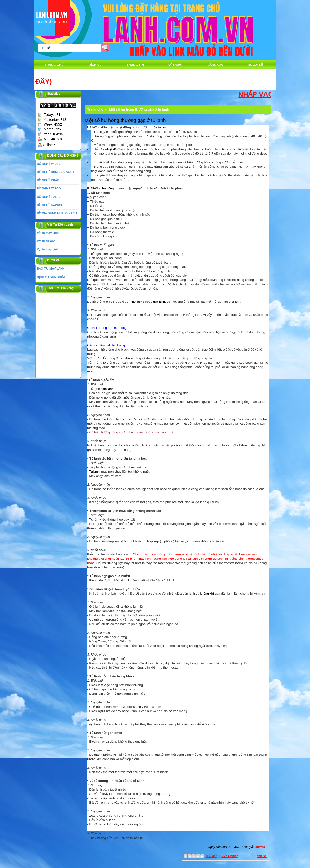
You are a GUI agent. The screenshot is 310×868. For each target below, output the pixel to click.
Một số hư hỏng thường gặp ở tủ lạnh (139, 109)
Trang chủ (54, 65)
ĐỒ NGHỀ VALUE (49, 164)
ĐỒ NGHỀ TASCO (49, 189)
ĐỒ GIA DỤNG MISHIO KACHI (57, 213)
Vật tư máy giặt (47, 249)
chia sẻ (262, 856)
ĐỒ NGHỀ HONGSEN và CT (56, 172)
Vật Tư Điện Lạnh (60, 224)
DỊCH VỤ (95, 65)
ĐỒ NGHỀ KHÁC (48, 180)
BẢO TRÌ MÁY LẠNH (51, 269)
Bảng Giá (215, 65)
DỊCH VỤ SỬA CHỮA (51, 277)
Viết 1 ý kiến (230, 856)
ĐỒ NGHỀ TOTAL (49, 197)
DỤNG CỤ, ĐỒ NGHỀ (63, 155)
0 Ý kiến (212, 856)
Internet (260, 847)
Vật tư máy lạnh (48, 233)
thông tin (135, 65)
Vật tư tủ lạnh (46, 241)
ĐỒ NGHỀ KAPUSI (49, 205)
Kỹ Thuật (175, 65)
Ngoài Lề (255, 65)
